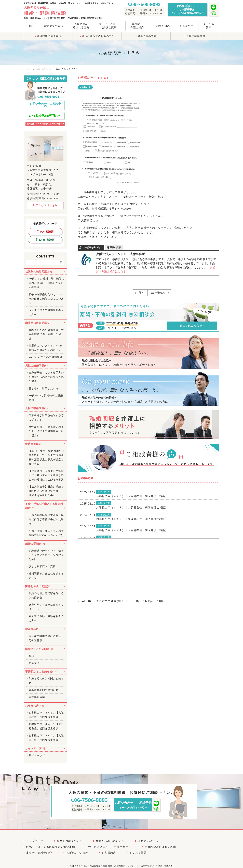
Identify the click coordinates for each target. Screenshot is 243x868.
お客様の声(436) (35, 703)
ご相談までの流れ (77, 850)
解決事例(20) (33, 441)
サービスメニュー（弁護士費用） (110, 844)
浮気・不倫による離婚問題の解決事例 (51, 844)
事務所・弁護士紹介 (137, 26)
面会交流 (34, 660)
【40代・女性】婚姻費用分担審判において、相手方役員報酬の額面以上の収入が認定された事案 (46, 454)
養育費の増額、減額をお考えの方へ (46, 615)
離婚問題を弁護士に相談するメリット (46, 573)
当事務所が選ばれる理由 (81, 26)
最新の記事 (115, 247)
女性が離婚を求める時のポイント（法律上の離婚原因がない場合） (46, 428)
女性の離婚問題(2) (37, 405)
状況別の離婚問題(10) (39, 269)
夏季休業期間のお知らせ (44, 687)
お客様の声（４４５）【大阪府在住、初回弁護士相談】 (132, 500)
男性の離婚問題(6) (37, 363)
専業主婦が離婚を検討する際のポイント (46, 414)
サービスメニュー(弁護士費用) (110, 26)
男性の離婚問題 (147, 36)
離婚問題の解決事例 (49, 36)
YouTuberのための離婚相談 (46, 354)
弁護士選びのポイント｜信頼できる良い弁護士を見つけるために (46, 552)
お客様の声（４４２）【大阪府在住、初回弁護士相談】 (132, 523)
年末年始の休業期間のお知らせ (46, 678)
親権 (31, 653)
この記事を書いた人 (92, 247)
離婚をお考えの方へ (70, 838)
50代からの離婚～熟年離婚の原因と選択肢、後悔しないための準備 (46, 280)
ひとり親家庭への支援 (42, 563)
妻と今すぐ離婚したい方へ (45, 385)
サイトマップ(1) (35, 745)
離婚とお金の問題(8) (38, 583)
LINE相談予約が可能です (45, 113)
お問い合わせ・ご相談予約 (187, 10)
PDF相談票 (45, 229)
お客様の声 (187, 26)
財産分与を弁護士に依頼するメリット (46, 604)
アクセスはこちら (45, 202)
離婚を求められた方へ (110, 838)
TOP (32, 26)
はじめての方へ (54, 26)
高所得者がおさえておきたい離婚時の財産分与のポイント (46, 345)
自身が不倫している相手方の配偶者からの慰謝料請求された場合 (46, 374)
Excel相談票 (45, 237)
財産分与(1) (32, 626)
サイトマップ (37, 752)
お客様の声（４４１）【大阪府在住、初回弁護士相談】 (132, 535)
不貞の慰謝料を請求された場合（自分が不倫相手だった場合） (46, 516)
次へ (174, 293)
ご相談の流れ (162, 26)
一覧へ (150, 293)
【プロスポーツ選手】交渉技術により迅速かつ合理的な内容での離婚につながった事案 (46, 472)
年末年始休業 (37, 694)
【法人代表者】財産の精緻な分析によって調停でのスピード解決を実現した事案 (46, 488)
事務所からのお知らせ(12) (41, 669)
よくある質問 (209, 26)
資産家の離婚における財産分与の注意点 (46, 635)
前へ (123, 293)
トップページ (35, 838)
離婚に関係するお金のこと (98, 36)
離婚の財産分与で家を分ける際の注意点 (46, 593)
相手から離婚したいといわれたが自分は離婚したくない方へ (46, 296)
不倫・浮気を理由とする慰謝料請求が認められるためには (46, 530)
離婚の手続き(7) (35, 541)
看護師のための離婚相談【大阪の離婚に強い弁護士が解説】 (46, 331)
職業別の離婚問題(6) (38, 320)
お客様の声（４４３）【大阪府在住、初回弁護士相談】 (132, 512)
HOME (28, 69)
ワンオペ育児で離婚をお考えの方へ (46, 309)
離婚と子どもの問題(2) (39, 646)
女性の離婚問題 (196, 36)
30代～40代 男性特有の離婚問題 (46, 395)
